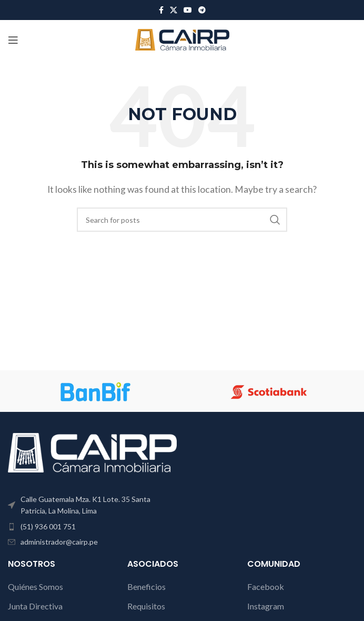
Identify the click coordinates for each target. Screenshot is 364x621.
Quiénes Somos (36, 586)
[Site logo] (182, 39)
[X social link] (174, 10)
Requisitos (146, 606)
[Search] (182, 220)
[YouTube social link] (188, 10)
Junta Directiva (35, 606)
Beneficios (146, 586)
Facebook (266, 586)
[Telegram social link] (202, 10)
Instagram (266, 606)
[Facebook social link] (161, 10)
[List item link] (92, 527)
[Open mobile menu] (13, 40)
